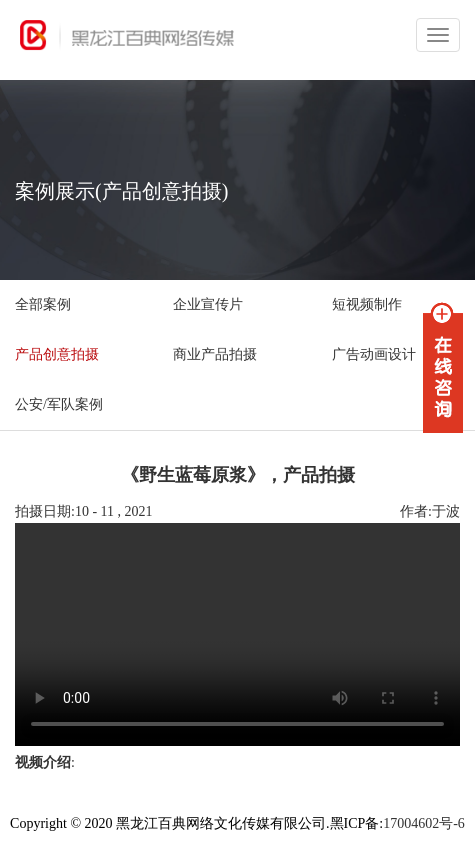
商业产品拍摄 (215, 354)
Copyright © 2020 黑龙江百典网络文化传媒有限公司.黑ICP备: (196, 823)
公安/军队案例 (59, 404)
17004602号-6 (424, 823)
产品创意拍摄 (57, 354)
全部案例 (43, 304)
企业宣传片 (208, 304)
